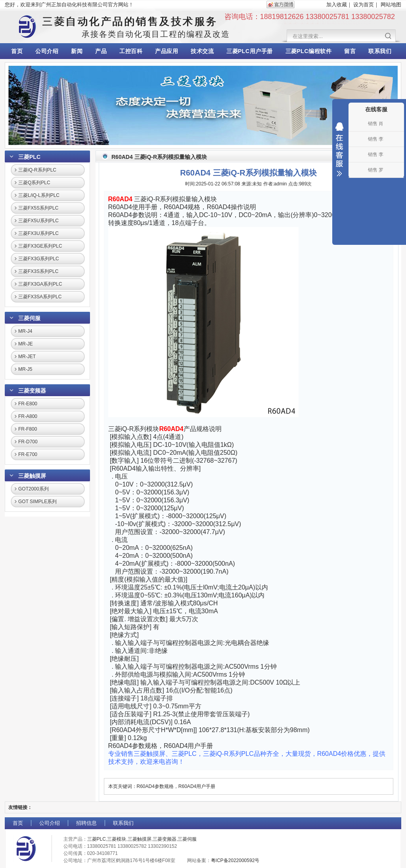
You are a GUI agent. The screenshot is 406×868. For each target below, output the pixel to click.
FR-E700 (28, 454)
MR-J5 (25, 369)
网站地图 (391, 5)
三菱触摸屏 (32, 476)
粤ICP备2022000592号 (235, 860)
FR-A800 (28, 416)
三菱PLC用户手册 (250, 51)
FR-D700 (28, 442)
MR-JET (27, 357)
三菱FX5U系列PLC (38, 221)
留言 (350, 51)
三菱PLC (29, 157)
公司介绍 (47, 51)
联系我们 (380, 51)
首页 (17, 51)
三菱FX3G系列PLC (39, 259)
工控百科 (131, 51)
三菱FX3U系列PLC (38, 233)
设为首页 (364, 5)
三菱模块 (117, 839)
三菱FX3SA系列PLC (40, 297)
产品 (101, 51)
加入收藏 (337, 5)
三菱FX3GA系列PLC (40, 284)
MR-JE (26, 344)
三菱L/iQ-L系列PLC (39, 195)
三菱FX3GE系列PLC (40, 246)
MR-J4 (25, 331)
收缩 (339, 149)
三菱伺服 (29, 318)
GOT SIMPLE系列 (37, 502)
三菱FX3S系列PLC (38, 271)
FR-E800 (28, 404)
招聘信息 (86, 823)
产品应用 (167, 51)
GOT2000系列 (34, 489)
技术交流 (202, 51)
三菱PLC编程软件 (309, 51)
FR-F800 (28, 429)
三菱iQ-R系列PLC (37, 170)
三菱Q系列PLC (34, 183)
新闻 (77, 51)
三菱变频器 (32, 391)
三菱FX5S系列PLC (38, 208)
